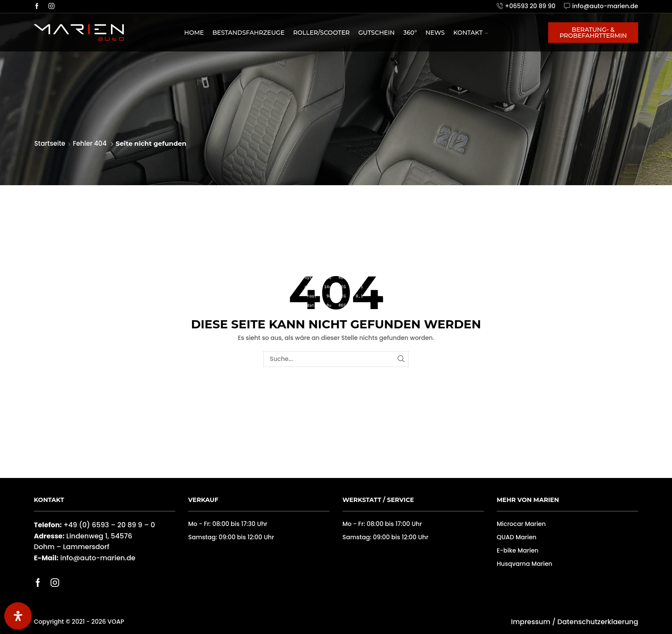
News (435, 33)
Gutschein (376, 33)
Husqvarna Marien (525, 564)
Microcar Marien (521, 524)
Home (194, 33)
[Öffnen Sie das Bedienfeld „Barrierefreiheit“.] (18, 616)
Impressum (531, 622)
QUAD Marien (517, 537)
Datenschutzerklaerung (598, 622)
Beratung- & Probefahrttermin (593, 33)
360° (410, 33)
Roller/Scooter (321, 33)
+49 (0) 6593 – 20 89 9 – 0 (109, 525)
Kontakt (471, 33)
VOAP (116, 622)
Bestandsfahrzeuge (249, 33)
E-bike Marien (517, 550)
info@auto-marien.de (97, 558)
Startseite (50, 143)
